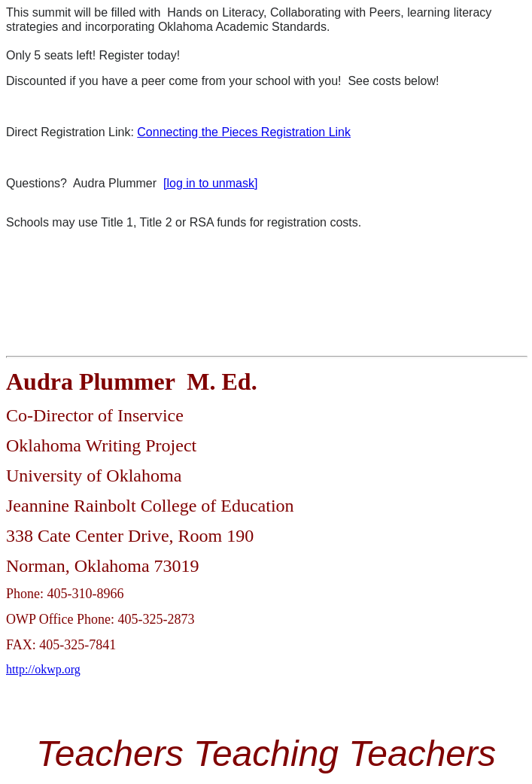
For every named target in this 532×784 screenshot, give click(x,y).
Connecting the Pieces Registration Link (244, 132)
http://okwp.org (43, 669)
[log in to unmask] (210, 183)
